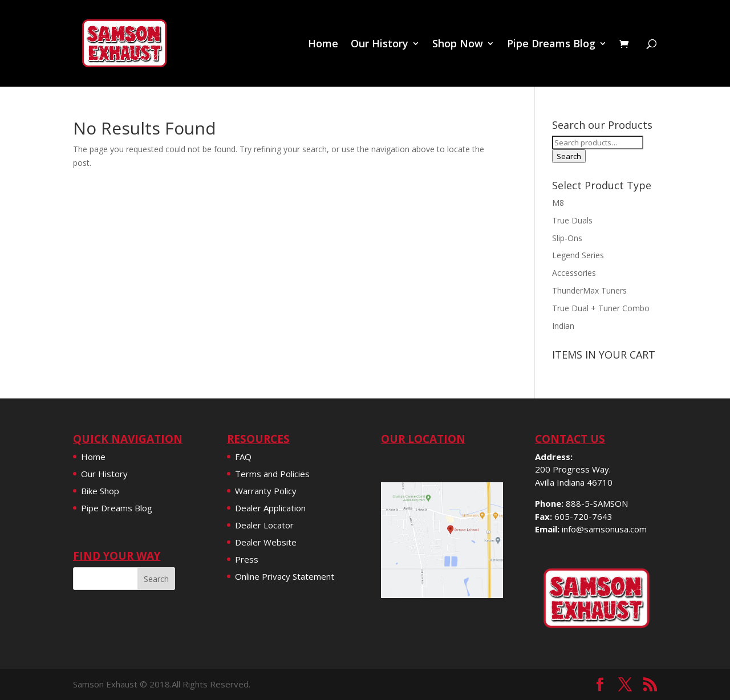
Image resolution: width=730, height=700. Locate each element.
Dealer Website (266, 542)
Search (569, 156)
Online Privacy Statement (285, 576)
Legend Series (578, 255)
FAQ (243, 457)
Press (247, 559)
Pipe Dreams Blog (551, 45)
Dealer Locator (264, 525)
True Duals (572, 220)
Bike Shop (100, 491)
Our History (380, 45)
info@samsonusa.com (604, 529)
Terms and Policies (272, 474)
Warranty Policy (266, 491)
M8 (558, 203)
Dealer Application (270, 508)
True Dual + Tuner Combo (601, 308)
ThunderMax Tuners (589, 290)
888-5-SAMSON (597, 503)
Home (323, 45)
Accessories (574, 273)
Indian (563, 326)
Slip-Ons (567, 238)
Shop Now (458, 45)
